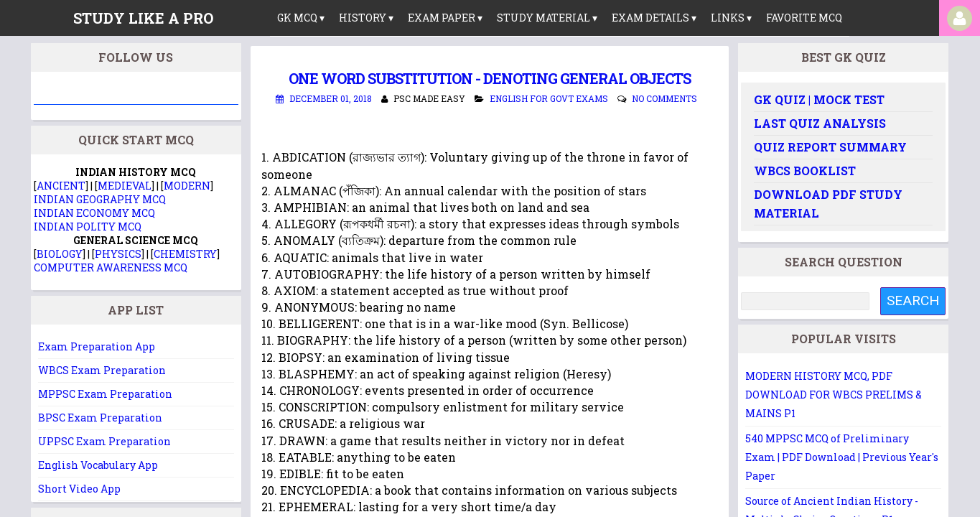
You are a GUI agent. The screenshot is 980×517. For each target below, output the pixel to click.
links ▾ (731, 18)
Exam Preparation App (97, 346)
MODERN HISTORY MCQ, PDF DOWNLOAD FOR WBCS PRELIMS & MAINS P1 (834, 395)
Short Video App (79, 489)
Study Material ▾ (547, 18)
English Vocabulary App (98, 465)
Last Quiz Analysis (820, 123)
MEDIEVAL (125, 186)
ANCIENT (61, 186)
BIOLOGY (60, 254)
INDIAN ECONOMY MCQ (94, 213)
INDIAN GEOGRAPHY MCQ (100, 199)
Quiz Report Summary (830, 147)
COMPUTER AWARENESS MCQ (111, 267)
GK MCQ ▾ (301, 18)
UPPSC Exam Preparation (104, 441)
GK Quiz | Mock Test (819, 99)
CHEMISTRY (185, 254)
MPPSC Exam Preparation (105, 394)
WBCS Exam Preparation (102, 370)
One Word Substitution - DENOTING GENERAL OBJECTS (490, 78)
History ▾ (366, 18)
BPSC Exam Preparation (100, 418)
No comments (664, 98)
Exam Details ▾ (654, 18)
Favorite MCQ (804, 18)
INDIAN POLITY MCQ (88, 227)
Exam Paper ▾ (445, 18)
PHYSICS (118, 254)
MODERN (187, 186)
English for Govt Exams (549, 98)
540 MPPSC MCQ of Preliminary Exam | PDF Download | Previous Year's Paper (842, 457)
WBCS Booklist (805, 171)
